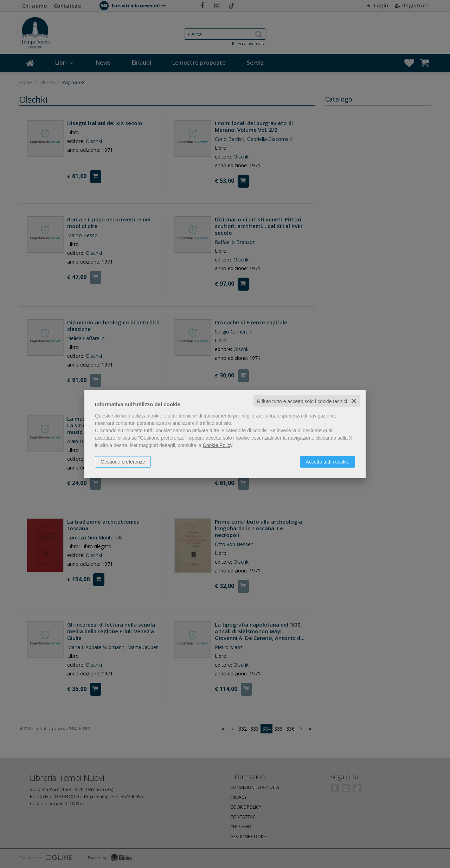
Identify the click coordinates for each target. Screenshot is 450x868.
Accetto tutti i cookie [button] (327, 461)
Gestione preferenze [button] (123, 461)
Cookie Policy (218, 445)
